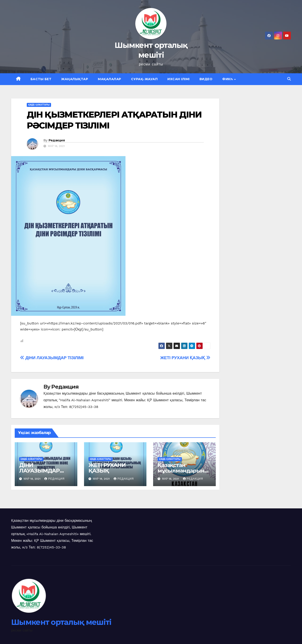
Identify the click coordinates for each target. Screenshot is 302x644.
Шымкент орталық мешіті (61, 622)
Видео (206, 79)
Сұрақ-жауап (144, 79)
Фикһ (228, 79)
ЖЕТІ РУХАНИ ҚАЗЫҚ (185, 358)
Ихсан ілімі (179, 79)
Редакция (57, 140)
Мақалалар (110, 79)
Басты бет (41, 79)
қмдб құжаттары (39, 105)
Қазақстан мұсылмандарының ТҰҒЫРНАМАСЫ (183, 471)
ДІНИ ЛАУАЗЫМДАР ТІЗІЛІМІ (52, 358)
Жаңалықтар (75, 79)
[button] (289, 79)
